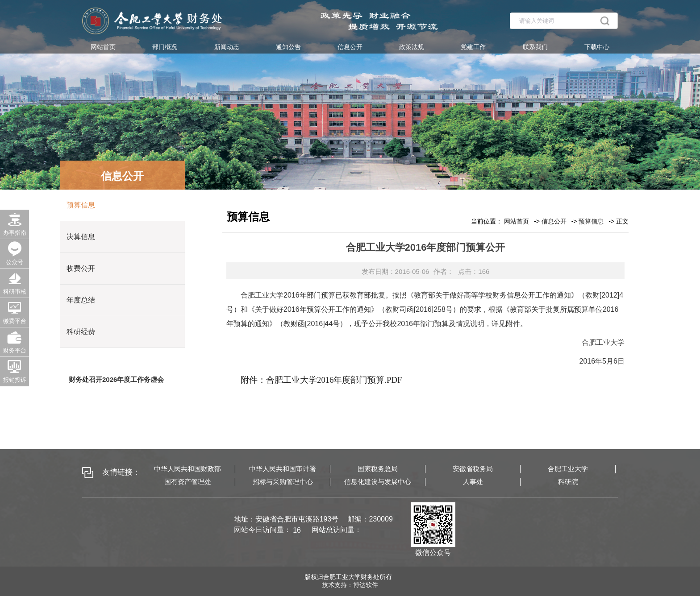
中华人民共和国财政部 (187, 469)
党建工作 (473, 47)
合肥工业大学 (568, 469)
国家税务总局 (378, 469)
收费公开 (81, 268)
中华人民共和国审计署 (283, 469)
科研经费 (81, 332)
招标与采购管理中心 (283, 482)
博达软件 (366, 585)
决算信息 (81, 237)
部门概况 (165, 47)
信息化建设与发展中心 (378, 482)
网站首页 (103, 47)
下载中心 (597, 47)
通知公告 (288, 47)
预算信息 (81, 205)
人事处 (473, 482)
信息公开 (350, 47)
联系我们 (535, 47)
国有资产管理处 (188, 482)
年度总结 (81, 300)
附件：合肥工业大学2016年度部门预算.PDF (321, 380)
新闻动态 (227, 47)
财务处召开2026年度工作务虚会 (116, 379)
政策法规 (412, 47)
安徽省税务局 (473, 469)
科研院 (568, 482)
